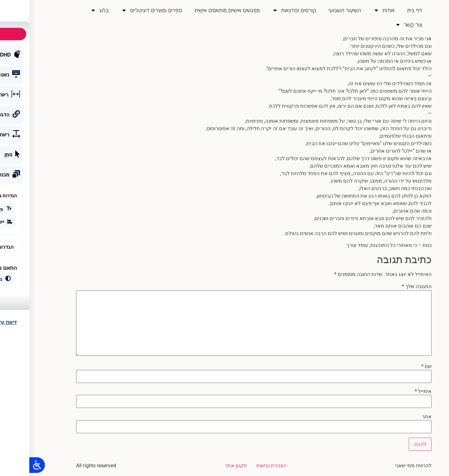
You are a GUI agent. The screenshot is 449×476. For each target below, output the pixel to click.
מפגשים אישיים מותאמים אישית (198, 10)
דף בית (385, 10)
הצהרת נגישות (242, 466)
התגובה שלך (387, 287)
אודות (355, 10)
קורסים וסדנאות (265, 10)
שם (397, 366)
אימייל (394, 391)
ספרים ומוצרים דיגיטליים (122, 10)
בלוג (70, 10)
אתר (397, 417)
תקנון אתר (207, 466)
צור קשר (379, 25)
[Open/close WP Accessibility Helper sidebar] (8, 465)
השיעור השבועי (316, 10)
